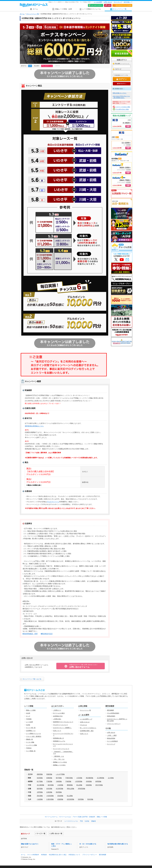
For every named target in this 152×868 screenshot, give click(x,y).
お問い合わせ (108, 2)
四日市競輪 (99, 785)
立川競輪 (111, 778)
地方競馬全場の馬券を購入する (118, 844)
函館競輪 (40, 774)
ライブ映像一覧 (31, 751)
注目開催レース (31, 731)
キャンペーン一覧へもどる (32, 679)
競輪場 (93, 821)
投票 (109, 5)
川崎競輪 (59, 781)
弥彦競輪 (40, 778)
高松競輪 (40, 796)
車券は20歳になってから (120, 93)
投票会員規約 (111, 716)
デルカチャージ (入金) (123, 5)
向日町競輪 (60, 789)
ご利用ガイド (57, 710)
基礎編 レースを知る (59, 765)
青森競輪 (49, 774)
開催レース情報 (31, 710)
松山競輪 (70, 796)
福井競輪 (40, 789)
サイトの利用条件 (112, 741)
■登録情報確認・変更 (30, 634)
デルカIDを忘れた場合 (122, 109)
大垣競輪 (60, 785)
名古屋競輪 (40, 785)
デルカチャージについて (60, 725)
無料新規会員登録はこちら (34, 426)
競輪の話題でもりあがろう (30, 844)
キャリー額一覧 (31, 728)
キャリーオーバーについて (61, 749)
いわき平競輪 (60, 774)
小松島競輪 (50, 796)
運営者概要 (110, 710)
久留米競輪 (50, 799)
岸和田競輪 (81, 789)
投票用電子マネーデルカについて (63, 722)
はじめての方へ (97, 5)
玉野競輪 (40, 792)
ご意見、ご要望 (112, 735)
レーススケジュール (71, 821)
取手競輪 (59, 778)
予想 (81, 821)
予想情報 (29, 719)
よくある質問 (98, 2)
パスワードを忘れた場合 (123, 107)
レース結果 (29, 722)
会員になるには (85, 722)
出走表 (28, 713)
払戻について (57, 731)
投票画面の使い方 (58, 738)
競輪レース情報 (102, 817)
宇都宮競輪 (69, 778)
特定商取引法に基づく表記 (58, 855)
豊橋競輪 (70, 785)
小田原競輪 (79, 781)
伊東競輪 (89, 781)
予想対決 (29, 748)
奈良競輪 (49, 789)
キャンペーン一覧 (33, 14)
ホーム (22, 14)
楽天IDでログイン (122, 84)
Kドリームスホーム (51, 817)
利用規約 (44, 855)
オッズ (28, 716)
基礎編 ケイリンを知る (60, 762)
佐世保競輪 (71, 799)
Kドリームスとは (65, 817)
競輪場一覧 (29, 739)
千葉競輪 (49, 781)
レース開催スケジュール (33, 734)
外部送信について (74, 855)
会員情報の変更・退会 (87, 731)
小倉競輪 (40, 799)
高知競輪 (60, 796)
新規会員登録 (122, 53)
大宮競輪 (79, 778)
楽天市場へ (127, 2)
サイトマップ (118, 2)
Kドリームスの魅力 (59, 713)
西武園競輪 (90, 778)
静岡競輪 (98, 781)
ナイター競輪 (30, 742)
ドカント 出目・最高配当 (34, 736)
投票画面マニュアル (59, 741)
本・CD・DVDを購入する (88, 844)
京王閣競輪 (101, 778)
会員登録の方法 (58, 716)
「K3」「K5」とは (59, 759)
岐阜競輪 (51, 785)
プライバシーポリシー (114, 724)
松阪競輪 (89, 785)
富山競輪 (79, 785)
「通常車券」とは (58, 756)
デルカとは (83, 725)
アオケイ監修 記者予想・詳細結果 (84, 817)
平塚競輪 (68, 781)
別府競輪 (81, 799)
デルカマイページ (53, 502)
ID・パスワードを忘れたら (88, 728)
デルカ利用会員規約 (113, 713)
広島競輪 (49, 792)
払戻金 (28, 725)
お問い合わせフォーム (83, 666)
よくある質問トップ (86, 719)
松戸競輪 (40, 781)
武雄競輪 (60, 799)
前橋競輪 (49, 778)
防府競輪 (59, 792)
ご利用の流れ (57, 719)
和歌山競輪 (71, 789)
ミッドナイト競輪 (31, 745)
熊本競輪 (90, 799)
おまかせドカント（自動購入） (63, 728)
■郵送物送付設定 (47, 634)
